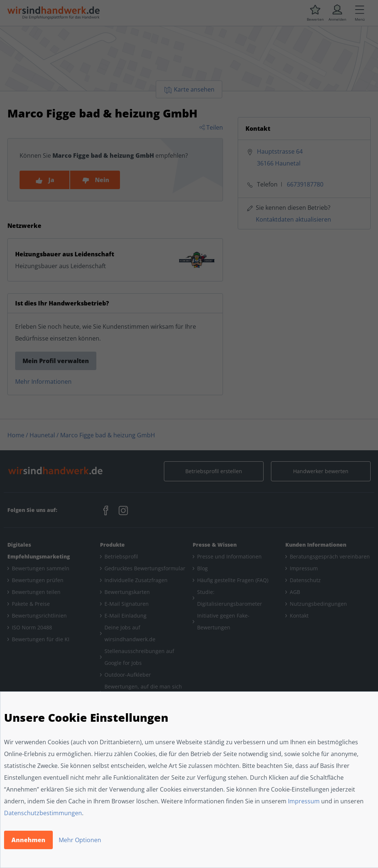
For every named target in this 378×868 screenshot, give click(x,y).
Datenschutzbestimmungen (43, 813)
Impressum (304, 801)
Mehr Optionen (80, 840)
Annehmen (28, 840)
